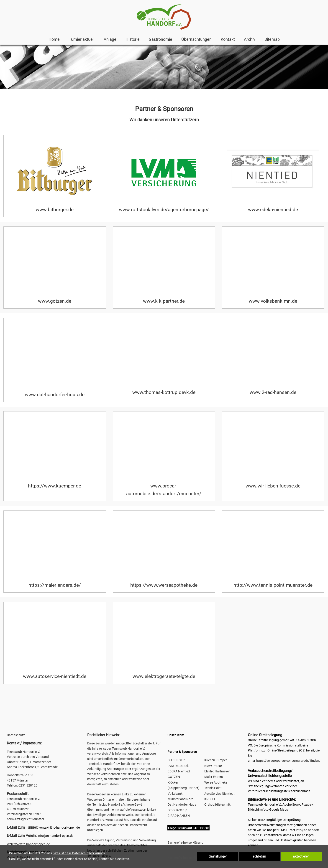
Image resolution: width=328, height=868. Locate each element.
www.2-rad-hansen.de (273, 392)
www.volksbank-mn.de (273, 301)
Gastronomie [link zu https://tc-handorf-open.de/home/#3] (160, 39)
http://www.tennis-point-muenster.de (273, 585)
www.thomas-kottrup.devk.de (164, 392)
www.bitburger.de (55, 210)
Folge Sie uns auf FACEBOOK (188, 828)
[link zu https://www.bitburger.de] (55, 172)
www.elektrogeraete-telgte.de (164, 676)
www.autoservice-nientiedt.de (55, 676)
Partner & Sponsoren (182, 752)
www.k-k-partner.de (164, 301)
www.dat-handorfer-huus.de (55, 395)
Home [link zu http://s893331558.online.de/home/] (54, 39)
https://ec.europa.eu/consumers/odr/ (283, 761)
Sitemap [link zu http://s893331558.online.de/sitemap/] (272, 39)
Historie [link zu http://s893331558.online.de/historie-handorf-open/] (133, 39)
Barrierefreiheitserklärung (185, 843)
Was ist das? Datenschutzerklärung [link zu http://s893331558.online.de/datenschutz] (79, 853)
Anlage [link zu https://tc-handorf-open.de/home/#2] (110, 39)
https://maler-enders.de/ (55, 585)
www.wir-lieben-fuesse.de (273, 486)
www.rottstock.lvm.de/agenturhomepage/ (164, 210)
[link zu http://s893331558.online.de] (164, 17)
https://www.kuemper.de (55, 486)
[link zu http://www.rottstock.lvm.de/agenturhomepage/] (164, 172)
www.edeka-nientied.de (273, 210)
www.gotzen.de (55, 301)
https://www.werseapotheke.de (164, 585)
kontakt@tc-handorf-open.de (59, 827)
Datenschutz (16, 735)
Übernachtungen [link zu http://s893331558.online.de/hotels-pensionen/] (196, 39)
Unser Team (176, 735)
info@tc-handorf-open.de (55, 836)
